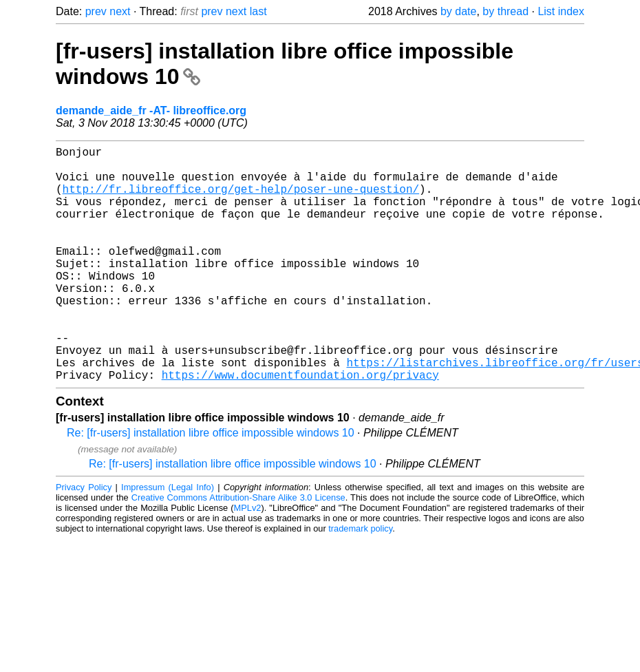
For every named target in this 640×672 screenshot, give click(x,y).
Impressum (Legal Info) (168, 539)
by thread (505, 11)
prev (96, 11)
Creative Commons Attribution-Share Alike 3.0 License (238, 550)
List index (561, 11)
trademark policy (360, 581)
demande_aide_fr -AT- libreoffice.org (151, 111)
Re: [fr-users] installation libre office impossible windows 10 (211, 485)
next (120, 11)
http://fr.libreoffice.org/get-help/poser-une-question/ (241, 200)
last (258, 11)
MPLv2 (248, 560)
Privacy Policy (84, 539)
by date (458, 11)
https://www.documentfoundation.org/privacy (300, 427)
